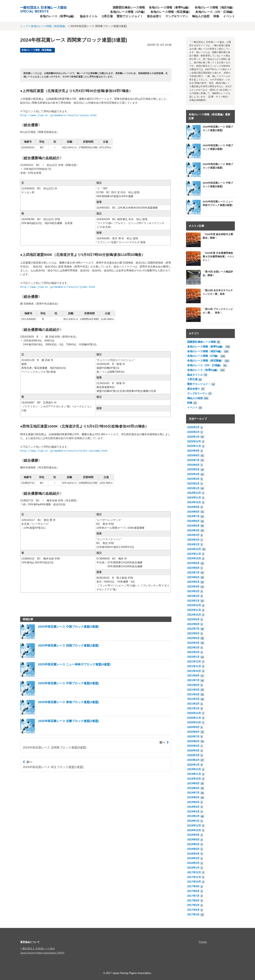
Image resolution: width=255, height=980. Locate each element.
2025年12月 (194, 441)
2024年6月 (193, 521)
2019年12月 (194, 769)
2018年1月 (193, 868)
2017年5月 (193, 905)
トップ (24, 26)
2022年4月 (193, 643)
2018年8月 (193, 840)
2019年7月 (193, 793)
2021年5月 (193, 690)
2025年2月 (193, 484)
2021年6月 (193, 685)
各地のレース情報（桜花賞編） (171, 12)
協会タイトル (89, 16)
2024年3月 (193, 535)
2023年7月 (193, 573)
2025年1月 (193, 488)
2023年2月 (193, 596)
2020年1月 (193, 765)
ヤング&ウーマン (177, 16)
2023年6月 (193, 577)
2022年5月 (193, 638)
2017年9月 (193, 886)
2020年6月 (193, 741)
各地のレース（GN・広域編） (215, 12)
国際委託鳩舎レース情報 (129, 7)
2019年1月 (193, 821)
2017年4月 (193, 910)
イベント (229, 16)
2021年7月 (193, 680)
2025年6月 (193, 465)
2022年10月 (194, 615)
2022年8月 (193, 624)
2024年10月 (194, 502)
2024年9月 (193, 507)
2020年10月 (194, 722)
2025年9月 (193, 451)
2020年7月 (193, 737)
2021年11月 (194, 666)
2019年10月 (194, 779)
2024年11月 (194, 498)
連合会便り (154, 16)
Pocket (203, 942)
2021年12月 (194, 662)
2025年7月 (193, 460)
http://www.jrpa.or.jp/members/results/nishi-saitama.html (64, 451)
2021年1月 (193, 708)
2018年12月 (194, 826)
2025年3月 (193, 479)
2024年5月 (193, 526)
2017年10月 (194, 882)
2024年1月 (193, 544)
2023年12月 (194, 549)
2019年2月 (193, 816)
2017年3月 (193, 915)
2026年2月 (193, 432)
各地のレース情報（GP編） (128, 12)
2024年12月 (194, 493)
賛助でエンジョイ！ (130, 16)
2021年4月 (193, 694)
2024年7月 (193, 516)
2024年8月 (193, 512)
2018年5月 (193, 849)
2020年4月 (193, 751)
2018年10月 (194, 830)
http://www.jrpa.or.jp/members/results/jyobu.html (58, 287)
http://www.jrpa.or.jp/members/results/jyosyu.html (58, 116)
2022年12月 (194, 605)
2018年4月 (193, 854)
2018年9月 (193, 835)
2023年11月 (194, 554)
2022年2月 (193, 652)
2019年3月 (193, 812)
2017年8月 (193, 891)
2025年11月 (194, 446)
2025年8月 (193, 455)
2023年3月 (193, 591)
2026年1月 (193, 437)
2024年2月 (193, 540)
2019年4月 (193, 807)
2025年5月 (193, 469)
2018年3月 (193, 858)
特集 (216, 16)
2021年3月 (193, 699)
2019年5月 (193, 802)
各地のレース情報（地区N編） (215, 7)
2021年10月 (194, 671)
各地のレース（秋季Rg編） (58, 16)
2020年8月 (193, 732)
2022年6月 (193, 633)
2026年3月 (193, 427)
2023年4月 (193, 587)
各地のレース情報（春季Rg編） (170, 7)
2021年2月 (193, 704)
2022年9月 (193, 619)
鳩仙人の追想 (201, 16)
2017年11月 (194, 877)
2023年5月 (193, 582)
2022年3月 (193, 648)
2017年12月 (194, 872)
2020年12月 (194, 713)
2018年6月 (193, 844)
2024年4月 (193, 530)
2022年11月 (194, 610)
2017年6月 (193, 901)
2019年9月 (193, 783)
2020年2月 (193, 760)
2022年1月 (193, 657)
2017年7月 (193, 896)
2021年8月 (193, 676)
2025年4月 (193, 474)
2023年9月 (193, 563)
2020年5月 (193, 746)
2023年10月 (194, 558)
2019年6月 (193, 797)
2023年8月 (193, 568)
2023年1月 (193, 601)
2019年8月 (193, 788)
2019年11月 (194, 774)
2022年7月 (193, 629)
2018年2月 (193, 863)
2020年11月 (194, 718)
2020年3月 (193, 755)
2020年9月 (193, 727)
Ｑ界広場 (107, 16)
